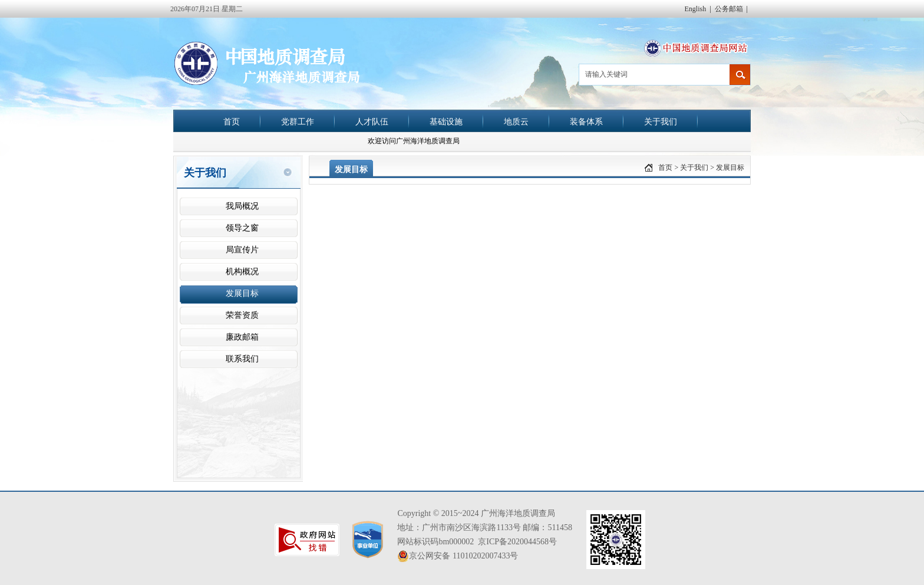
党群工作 (298, 121)
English (696, 9)
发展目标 (730, 167)
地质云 (516, 121)
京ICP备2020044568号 (517, 542)
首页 (232, 121)
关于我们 (661, 121)
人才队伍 (372, 121)
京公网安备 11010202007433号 (458, 556)
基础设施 (446, 121)
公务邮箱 (729, 9)
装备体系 (586, 121)
